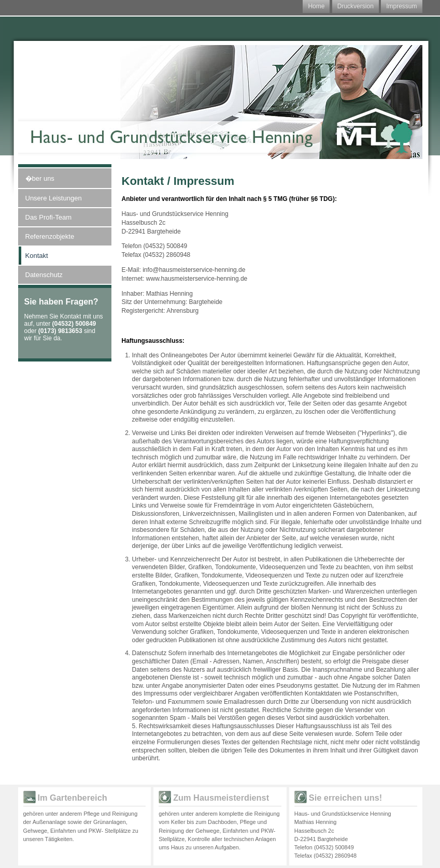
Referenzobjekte (50, 236)
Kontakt (37, 256)
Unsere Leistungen (54, 198)
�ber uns (40, 178)
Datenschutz (44, 275)
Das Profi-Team (49, 217)
